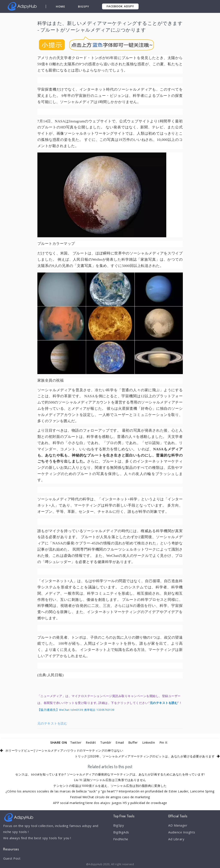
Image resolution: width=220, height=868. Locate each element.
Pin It (164, 742)
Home (60, 6)
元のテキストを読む (52, 723)
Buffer (133, 742)
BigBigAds (121, 832)
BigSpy (84, 6)
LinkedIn (149, 742)
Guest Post (12, 858)
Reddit (91, 742)
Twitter (75, 742)
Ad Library (176, 839)
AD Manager (178, 825)
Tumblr (106, 742)
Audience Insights (182, 832)
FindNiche (121, 839)
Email (120, 742)
